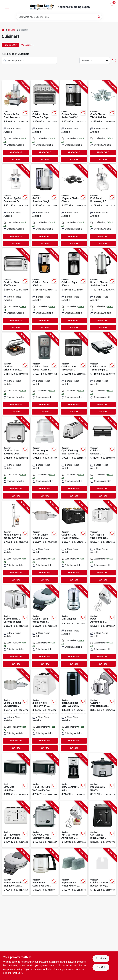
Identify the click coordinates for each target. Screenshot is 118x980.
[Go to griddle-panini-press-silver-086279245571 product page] (102, 458)
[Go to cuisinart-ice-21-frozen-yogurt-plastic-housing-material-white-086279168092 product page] (45, 458)
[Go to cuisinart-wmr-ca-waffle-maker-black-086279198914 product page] (45, 626)
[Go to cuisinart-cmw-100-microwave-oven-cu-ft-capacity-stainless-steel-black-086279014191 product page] (45, 776)
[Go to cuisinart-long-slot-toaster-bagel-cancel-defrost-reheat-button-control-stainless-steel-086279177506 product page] (74, 458)
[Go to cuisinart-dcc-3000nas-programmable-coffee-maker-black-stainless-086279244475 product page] (45, 290)
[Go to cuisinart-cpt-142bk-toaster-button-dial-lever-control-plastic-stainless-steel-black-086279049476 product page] (74, 542)
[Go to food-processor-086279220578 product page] (16, 206)
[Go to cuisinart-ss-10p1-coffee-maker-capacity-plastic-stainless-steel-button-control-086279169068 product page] (45, 206)
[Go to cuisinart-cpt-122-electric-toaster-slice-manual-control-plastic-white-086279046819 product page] (45, 710)
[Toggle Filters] (114, 60)
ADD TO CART (16, 152)
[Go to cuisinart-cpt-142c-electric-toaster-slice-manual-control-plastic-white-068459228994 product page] (16, 824)
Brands (12, 30)
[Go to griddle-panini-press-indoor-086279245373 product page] (16, 374)
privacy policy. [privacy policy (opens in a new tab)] (15, 969)
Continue (101, 958)
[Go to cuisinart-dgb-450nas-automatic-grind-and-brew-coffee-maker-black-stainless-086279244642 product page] (74, 290)
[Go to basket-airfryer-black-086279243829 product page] (74, 374)
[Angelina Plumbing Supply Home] (42, 7)
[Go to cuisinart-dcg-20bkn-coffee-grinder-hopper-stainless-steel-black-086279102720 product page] (74, 710)
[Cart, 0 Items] (112, 5)
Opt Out (101, 967)
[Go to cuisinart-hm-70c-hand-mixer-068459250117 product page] (74, 824)
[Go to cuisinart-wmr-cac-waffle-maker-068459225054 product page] (16, 872)
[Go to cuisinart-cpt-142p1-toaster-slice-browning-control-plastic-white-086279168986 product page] (102, 542)
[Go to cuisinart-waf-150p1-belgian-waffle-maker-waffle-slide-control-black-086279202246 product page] (102, 374)
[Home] (3, 30)
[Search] (99, 17)
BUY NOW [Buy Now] (16, 160)
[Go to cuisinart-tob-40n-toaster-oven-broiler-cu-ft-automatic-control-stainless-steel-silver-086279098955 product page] (16, 290)
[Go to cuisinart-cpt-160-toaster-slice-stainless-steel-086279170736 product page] (16, 626)
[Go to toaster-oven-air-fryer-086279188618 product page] (45, 122)
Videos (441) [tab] (27, 45)
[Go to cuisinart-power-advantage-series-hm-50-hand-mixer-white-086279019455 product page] (102, 626)
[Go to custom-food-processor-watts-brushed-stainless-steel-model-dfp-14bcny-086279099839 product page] (16, 122)
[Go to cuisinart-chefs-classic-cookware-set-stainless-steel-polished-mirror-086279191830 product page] (102, 122)
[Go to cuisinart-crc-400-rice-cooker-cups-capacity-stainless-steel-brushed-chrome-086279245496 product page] (16, 458)
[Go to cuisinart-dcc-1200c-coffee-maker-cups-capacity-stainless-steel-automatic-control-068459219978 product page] (74, 776)
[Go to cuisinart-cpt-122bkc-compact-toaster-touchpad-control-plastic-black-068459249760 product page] (102, 824)
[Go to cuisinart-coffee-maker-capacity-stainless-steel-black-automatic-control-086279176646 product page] (45, 374)
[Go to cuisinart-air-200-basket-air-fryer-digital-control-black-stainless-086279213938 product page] (102, 872)
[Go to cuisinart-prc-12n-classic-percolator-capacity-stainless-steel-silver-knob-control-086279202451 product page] (102, 290)
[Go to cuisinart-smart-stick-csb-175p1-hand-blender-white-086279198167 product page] (16, 542)
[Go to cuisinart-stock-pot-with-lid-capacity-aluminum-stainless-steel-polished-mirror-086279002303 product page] (45, 542)
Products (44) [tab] (10, 45)
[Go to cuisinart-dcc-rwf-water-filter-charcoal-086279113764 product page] (74, 872)
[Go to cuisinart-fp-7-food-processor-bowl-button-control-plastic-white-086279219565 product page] (102, 206)
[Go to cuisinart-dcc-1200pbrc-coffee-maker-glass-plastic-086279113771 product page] (45, 872)
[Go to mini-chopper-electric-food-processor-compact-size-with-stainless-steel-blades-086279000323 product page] (74, 626)
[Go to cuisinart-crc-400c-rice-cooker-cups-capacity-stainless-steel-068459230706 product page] (45, 824)
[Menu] (7, 7)
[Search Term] (59, 17)
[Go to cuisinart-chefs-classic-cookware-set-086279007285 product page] (74, 206)
